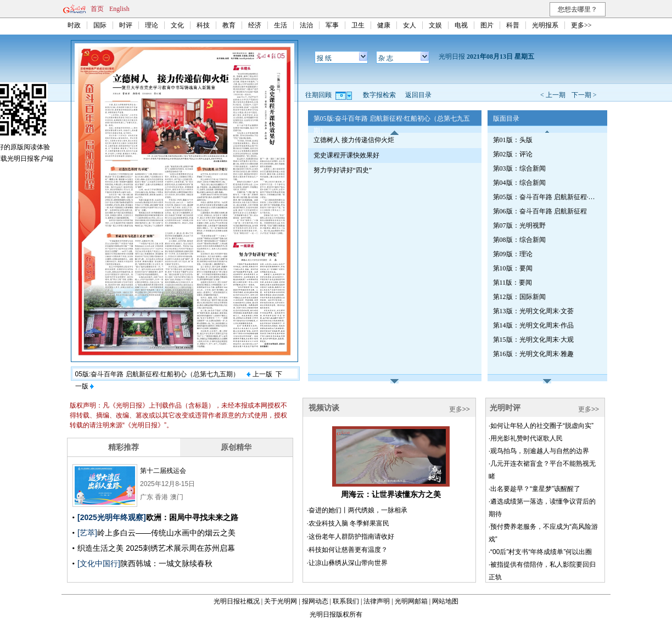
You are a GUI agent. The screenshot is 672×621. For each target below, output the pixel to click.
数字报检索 (379, 95)
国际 (100, 25)
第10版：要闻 (513, 268)
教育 (229, 25)
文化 (177, 25)
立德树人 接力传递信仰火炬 (354, 140)
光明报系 (545, 25)
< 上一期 (553, 95)
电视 (461, 25)
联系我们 (346, 601)
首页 (97, 9)
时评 (126, 25)
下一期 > (584, 95)
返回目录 (418, 95)
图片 (487, 25)
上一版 (259, 374)
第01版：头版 (513, 140)
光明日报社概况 (237, 601)
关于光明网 (281, 601)
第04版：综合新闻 (519, 183)
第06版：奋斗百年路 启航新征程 (540, 211)
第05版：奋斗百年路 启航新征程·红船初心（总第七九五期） (545, 197)
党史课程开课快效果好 (346, 155)
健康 (384, 25)
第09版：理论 (513, 254)
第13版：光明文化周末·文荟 (533, 311)
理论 (152, 25)
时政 (74, 25)
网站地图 (445, 601)
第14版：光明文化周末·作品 (533, 325)
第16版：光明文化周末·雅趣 (533, 354)
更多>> (581, 25)
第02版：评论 (513, 154)
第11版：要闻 (513, 283)
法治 (306, 25)
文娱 (435, 25)
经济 (255, 25)
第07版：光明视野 (519, 225)
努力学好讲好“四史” (343, 170)
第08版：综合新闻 (519, 240)
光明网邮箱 (411, 601)
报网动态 (315, 601)
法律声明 (377, 601)
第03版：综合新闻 (519, 168)
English (119, 9)
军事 (332, 25)
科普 (513, 25)
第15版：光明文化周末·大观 (533, 340)
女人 (410, 25)
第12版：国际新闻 (519, 297)
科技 (203, 25)
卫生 (358, 25)
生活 (281, 25)
